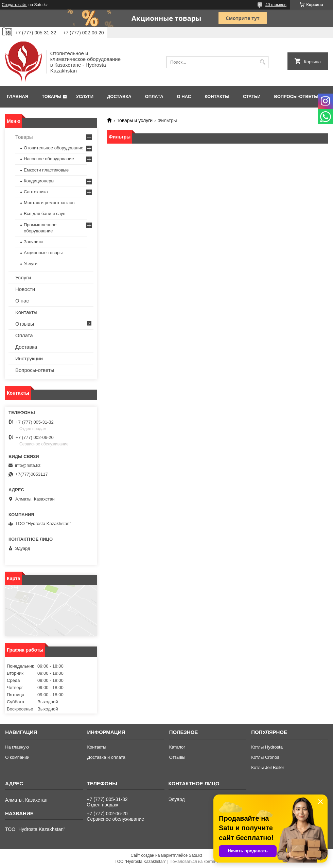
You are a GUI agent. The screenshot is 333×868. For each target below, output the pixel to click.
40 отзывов (276, 5)
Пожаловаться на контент (194, 862)
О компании (17, 757)
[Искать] (262, 62)
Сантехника (36, 192)
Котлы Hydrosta (267, 747)
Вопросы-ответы (296, 96)
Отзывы (25, 324)
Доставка (119, 96)
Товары (51, 96)
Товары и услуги (135, 120)
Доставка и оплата (106, 757)
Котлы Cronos (265, 757)
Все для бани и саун (45, 214)
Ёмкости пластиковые (46, 170)
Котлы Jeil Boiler (268, 767)
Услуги (85, 96)
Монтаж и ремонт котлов (49, 203)
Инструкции (29, 358)
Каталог (177, 747)
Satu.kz (195, 855)
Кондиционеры (39, 181)
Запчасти (33, 242)
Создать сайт (14, 5)
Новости (25, 289)
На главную (17, 747)
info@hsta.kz (28, 465)
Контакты (217, 96)
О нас (184, 96)
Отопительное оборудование (54, 148)
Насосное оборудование (49, 159)
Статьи (252, 96)
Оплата (154, 96)
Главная (17, 96)
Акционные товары (43, 253)
